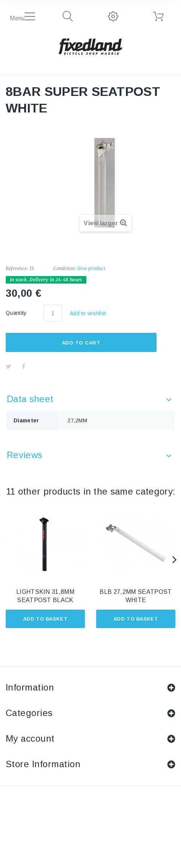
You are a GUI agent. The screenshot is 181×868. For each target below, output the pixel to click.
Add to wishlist (88, 313)
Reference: (17, 268)
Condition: (64, 268)
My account (30, 738)
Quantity (16, 313)
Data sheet (30, 399)
